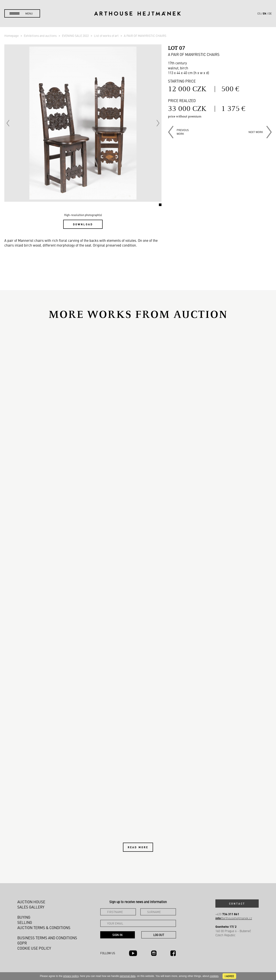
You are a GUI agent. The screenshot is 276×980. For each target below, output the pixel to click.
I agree (229, 976)
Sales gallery (31, 907)
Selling (25, 922)
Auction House (31, 902)
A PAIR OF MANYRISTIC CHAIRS (145, 36)
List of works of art (107, 36)
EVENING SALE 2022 (76, 36)
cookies (214, 976)
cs (259, 13)
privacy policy (71, 976)
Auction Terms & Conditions (44, 928)
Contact (237, 904)
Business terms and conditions (47, 938)
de (270, 13)
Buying (24, 917)
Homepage (12, 36)
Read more (138, 847)
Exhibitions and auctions (41, 36)
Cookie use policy (34, 948)
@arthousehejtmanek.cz (234, 918)
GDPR (22, 943)
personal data (128, 976)
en (265, 13)
